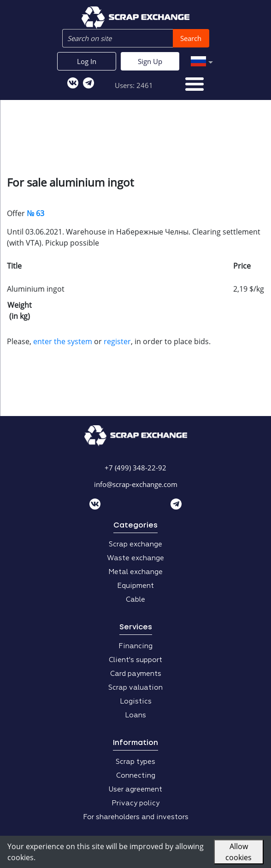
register (117, 341)
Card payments (136, 674)
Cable (135, 600)
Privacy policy (135, 803)
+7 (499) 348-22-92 (135, 468)
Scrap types (135, 762)
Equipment (135, 586)
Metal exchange (135, 572)
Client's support (135, 660)
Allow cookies (239, 852)
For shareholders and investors (136, 817)
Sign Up (150, 61)
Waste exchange (135, 558)
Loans (135, 715)
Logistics (136, 701)
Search (191, 38)
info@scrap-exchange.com (136, 484)
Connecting (136, 776)
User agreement (135, 789)
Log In (87, 61)
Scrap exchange (135, 544)
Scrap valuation (135, 688)
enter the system (63, 341)
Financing (135, 646)
